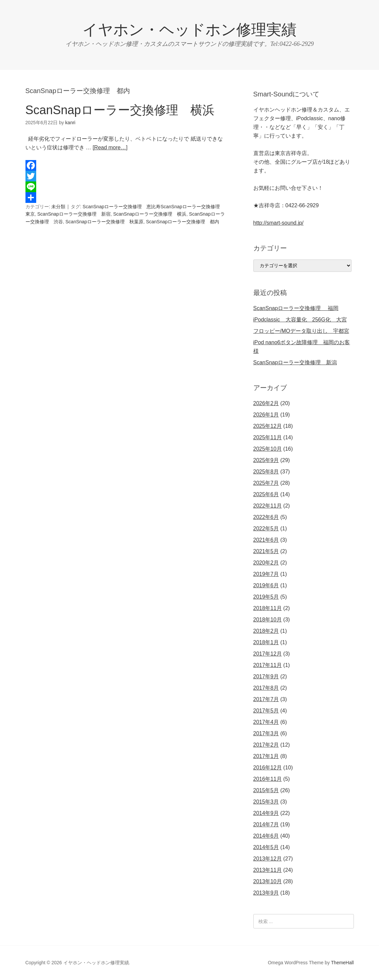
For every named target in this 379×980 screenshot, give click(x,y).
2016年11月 (268, 779)
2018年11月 (268, 608)
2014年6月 (266, 836)
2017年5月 (266, 711)
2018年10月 (268, 620)
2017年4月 (266, 722)
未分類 (58, 207)
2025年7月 (266, 483)
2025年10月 (268, 449)
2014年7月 (266, 824)
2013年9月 (266, 893)
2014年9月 (266, 813)
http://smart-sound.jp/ (278, 223)
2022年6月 (266, 517)
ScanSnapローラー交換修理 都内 (183, 222)
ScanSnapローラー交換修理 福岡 (296, 308)
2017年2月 (266, 745)
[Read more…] (110, 147)
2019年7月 (266, 574)
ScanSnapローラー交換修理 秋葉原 (104, 222)
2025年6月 (266, 494)
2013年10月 (268, 881)
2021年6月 (266, 540)
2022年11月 (268, 506)
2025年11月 (268, 437)
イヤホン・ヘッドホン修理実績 (189, 30)
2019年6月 (266, 585)
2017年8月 (266, 688)
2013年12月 (268, 859)
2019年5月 (266, 597)
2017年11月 (268, 665)
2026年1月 (266, 415)
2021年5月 (266, 551)
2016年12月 (268, 768)
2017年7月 (266, 699)
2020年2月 (266, 563)
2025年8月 (266, 472)
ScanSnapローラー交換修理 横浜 (120, 110)
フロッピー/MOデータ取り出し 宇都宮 (301, 331)
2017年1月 (266, 756)
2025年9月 (266, 460)
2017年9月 (266, 676)
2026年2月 (266, 403)
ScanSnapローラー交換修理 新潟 (295, 362)
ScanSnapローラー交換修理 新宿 (74, 214)
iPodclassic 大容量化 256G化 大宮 (300, 320)
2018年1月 (266, 642)
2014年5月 (266, 847)
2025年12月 (268, 426)
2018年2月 (266, 631)
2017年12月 (268, 654)
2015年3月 (266, 802)
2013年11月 (268, 870)
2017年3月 (266, 733)
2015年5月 (266, 790)
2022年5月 (266, 529)
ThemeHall (342, 963)
